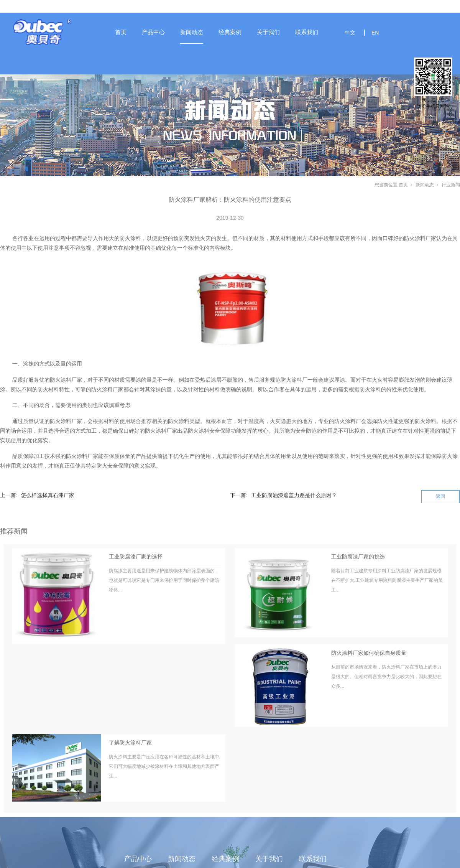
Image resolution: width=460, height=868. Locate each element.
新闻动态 (192, 32)
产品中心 (153, 32)
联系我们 (307, 32)
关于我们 (268, 32)
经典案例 (230, 32)
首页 (121, 32)
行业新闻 (451, 185)
